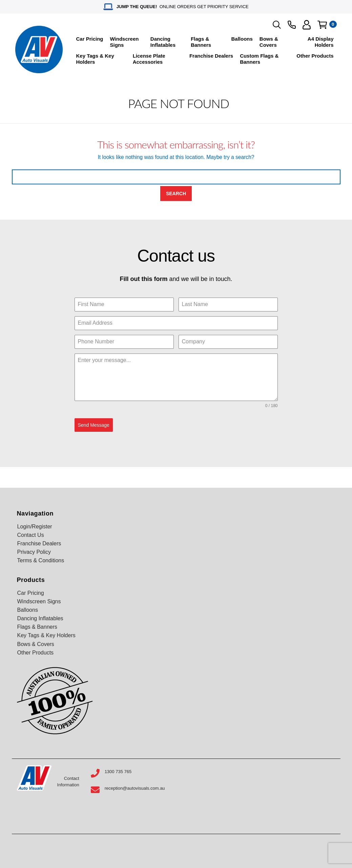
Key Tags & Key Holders (95, 59)
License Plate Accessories (149, 59)
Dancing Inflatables (163, 42)
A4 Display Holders (321, 42)
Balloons (242, 39)
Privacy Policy (34, 552)
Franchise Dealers (211, 56)
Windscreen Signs (125, 42)
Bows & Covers (269, 42)
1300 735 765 (118, 772)
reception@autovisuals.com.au (135, 788)
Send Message (94, 425)
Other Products (315, 56)
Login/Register (35, 527)
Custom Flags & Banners (259, 59)
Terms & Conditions (41, 560)
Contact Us (31, 535)
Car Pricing (90, 39)
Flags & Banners (201, 42)
